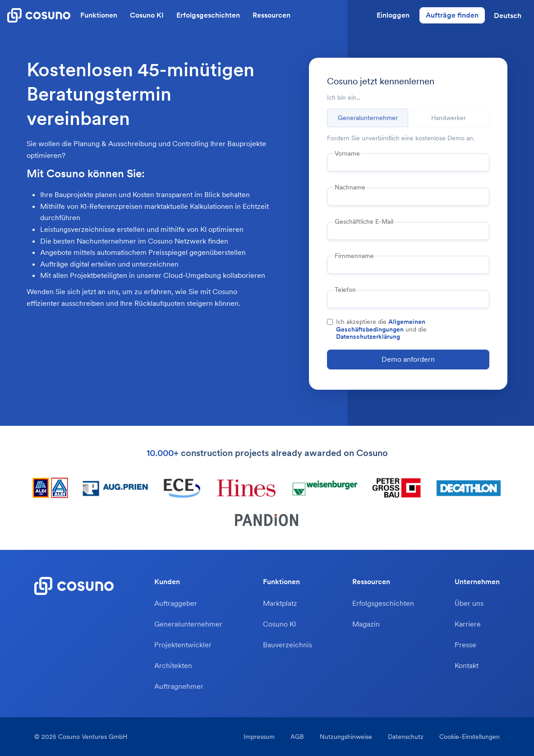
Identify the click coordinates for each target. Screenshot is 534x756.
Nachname (350, 187)
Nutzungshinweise (346, 737)
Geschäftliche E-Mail (364, 221)
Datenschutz (406, 737)
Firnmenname (354, 256)
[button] (508, 15)
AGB (297, 737)
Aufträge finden (452, 15)
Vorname (347, 153)
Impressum (259, 737)
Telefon (345, 290)
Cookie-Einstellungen (470, 737)
